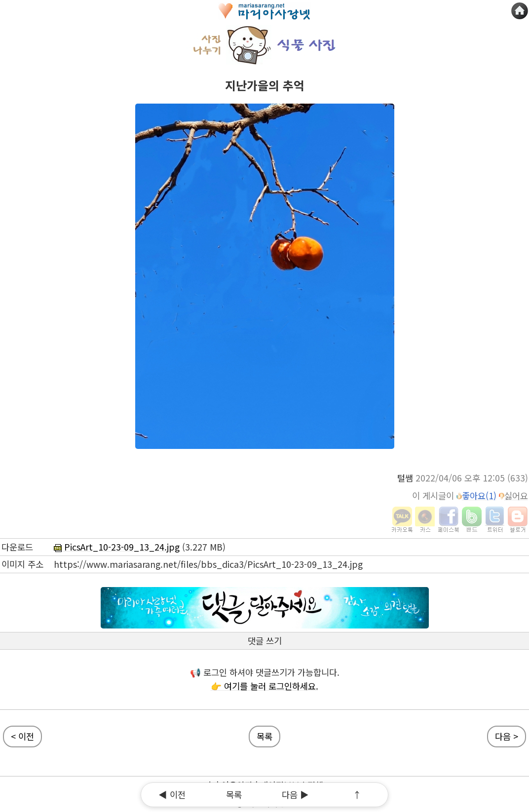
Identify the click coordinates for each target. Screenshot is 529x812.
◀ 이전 (172, 794)
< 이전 (22, 736)
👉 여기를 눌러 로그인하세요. (264, 686)
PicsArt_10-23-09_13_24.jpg (117, 547)
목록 (234, 794)
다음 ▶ (295, 794)
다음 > (507, 736)
